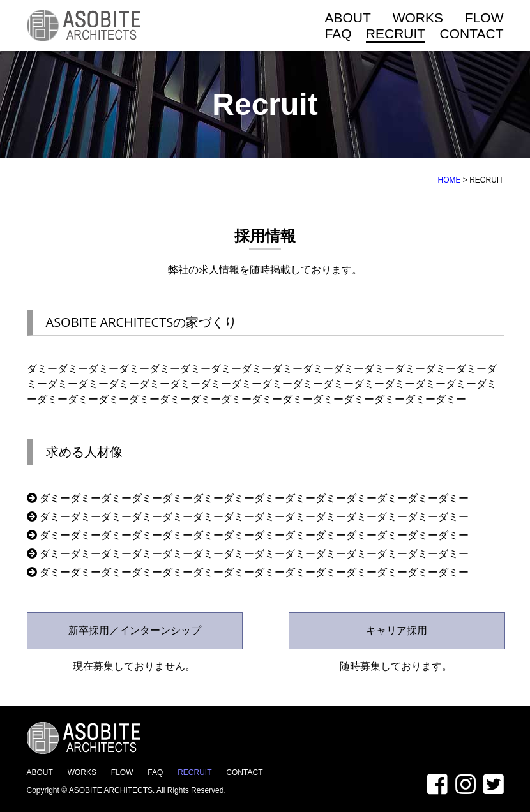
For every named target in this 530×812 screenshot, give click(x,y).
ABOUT (348, 18)
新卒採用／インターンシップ (135, 630)
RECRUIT (396, 34)
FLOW (484, 18)
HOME (449, 180)
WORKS (418, 18)
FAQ (338, 34)
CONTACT (472, 34)
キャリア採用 (397, 630)
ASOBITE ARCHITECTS (111, 790)
